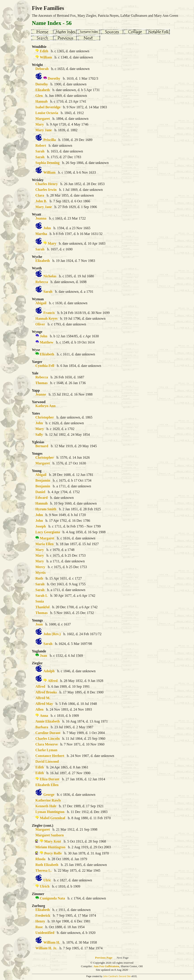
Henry (40, 921)
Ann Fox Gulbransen (106, 966)
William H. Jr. (46, 948)
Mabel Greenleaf (53, 818)
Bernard (42, 446)
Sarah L (42, 596)
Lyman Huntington (50, 812)
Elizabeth (43, 90)
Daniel (40, 492)
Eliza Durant (50, 779)
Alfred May (44, 704)
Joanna (41, 218)
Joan (39, 624)
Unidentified (45, 933)
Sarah (40, 151)
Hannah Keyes (46, 318)
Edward (41, 498)
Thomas (41, 383)
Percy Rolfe (53, 853)
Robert (41, 145)
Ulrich (45, 886)
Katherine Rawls (48, 800)
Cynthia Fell (45, 366)
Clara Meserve (47, 744)
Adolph (49, 671)
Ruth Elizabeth (47, 865)
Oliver (40, 324)
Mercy (40, 567)
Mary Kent (53, 841)
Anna (44, 716)
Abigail (41, 303)
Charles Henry (47, 184)
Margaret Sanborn (50, 835)
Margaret (43, 119)
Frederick (43, 915)
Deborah (42, 69)
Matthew (47, 342)
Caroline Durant (48, 733)
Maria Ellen (44, 544)
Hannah (41, 101)
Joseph (41, 526)
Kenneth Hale (46, 806)
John (47, 228)
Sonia (40, 601)
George (49, 795)
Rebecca (42, 282)
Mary (40, 124)
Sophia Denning (47, 163)
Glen (39, 96)
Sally (39, 435)
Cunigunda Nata (52, 898)
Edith (44, 51)
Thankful (42, 607)
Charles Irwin (46, 190)
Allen (39, 709)
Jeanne (41, 394)
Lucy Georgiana (48, 532)
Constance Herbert (50, 756)
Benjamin (43, 480)
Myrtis (40, 573)
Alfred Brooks (46, 692)
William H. (52, 942)
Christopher (45, 417)
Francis (49, 313)
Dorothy (54, 78)
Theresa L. (43, 870)
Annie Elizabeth (48, 721)
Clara (40, 195)
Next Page (123, 958)
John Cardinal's (111, 976)
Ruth (39, 578)
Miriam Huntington (50, 847)
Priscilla (50, 140)
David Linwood (47, 761)
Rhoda (40, 859)
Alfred (53, 681)
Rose (39, 927)
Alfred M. (43, 698)
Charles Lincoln (48, 739)
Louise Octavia (47, 113)
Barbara (42, 727)
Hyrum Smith (46, 509)
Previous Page (104, 958)
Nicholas (50, 276)
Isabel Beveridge (48, 107)
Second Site (125, 976)
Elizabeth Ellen (47, 785)
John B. (41, 201)
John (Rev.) (52, 634)
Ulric (47, 880)
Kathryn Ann (45, 406)
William (46, 57)
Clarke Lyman (46, 750)
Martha (41, 234)
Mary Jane (44, 130)
